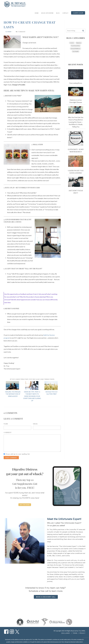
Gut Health (76, 51)
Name (6, 424)
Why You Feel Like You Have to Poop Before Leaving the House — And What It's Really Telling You (76, 122)
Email (35, 424)
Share (9, 32)
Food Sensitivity (76, 46)
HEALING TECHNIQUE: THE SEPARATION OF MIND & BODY (13, 394)
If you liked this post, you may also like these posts (32, 379)
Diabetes (79, 43)
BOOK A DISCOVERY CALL (46, 597)
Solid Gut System (47, 13)
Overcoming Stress (76, 83)
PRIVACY (82, 633)
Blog (58, 13)
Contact (65, 13)
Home (37, 13)
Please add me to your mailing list (18, 454)
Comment (8, 432)
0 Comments (21, 32)
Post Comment (11, 458)
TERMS (75, 633)
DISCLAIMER (65, 633)
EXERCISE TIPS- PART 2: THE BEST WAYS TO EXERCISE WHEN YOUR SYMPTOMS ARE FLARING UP (32, 396)
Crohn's (72, 43)
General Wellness (75, 49)
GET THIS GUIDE (25, 505)
